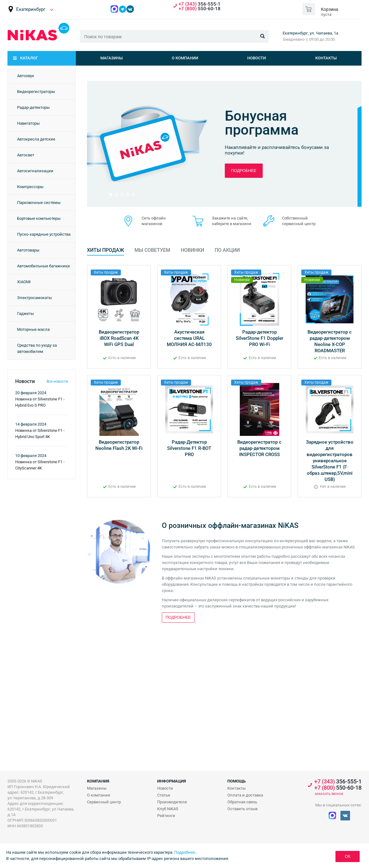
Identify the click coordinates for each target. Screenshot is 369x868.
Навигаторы (28, 123)
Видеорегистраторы (36, 92)
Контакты (326, 58)
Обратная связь (242, 802)
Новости (257, 58)
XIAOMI (24, 282)
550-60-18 (200, 9)
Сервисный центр (104, 802)
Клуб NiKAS (168, 809)
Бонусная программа (266, 123)
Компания (98, 781)
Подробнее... (186, 852)
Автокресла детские (36, 139)
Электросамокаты (34, 298)
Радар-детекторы (33, 107)
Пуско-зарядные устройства (44, 234)
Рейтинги (166, 816)
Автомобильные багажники (43, 266)
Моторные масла (33, 329)
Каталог (29, 58)
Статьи (164, 795)
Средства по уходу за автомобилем (37, 348)
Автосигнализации (35, 171)
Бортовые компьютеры (39, 218)
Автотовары (28, 250)
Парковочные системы (39, 203)
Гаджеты (25, 314)
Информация (172, 781)
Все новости (57, 381)
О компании (185, 58)
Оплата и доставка (245, 795)
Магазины (112, 58)
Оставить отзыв (242, 809)
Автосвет (26, 155)
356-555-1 (200, 4)
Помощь (237, 781)
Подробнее (248, 171)
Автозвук (26, 76)
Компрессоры (30, 187)
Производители (172, 802)
